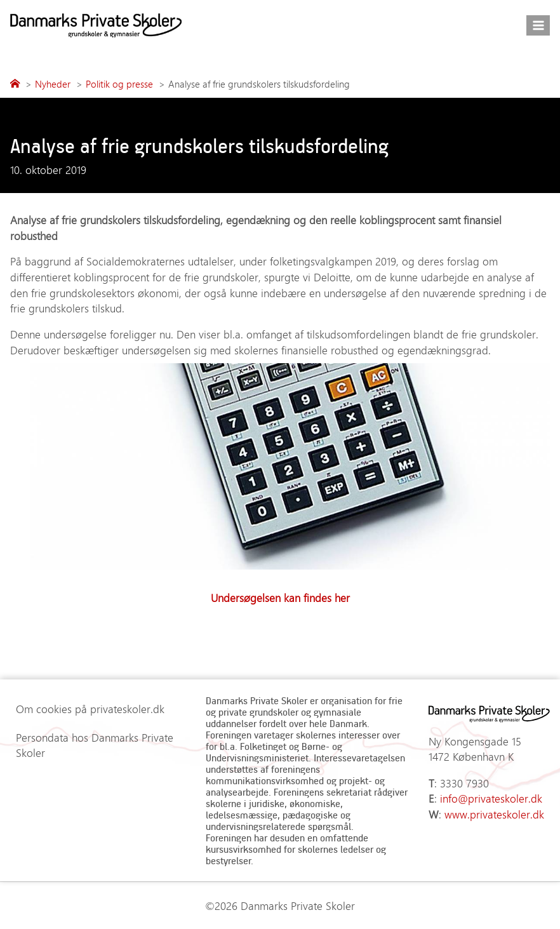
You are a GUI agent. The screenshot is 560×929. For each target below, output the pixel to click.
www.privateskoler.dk (494, 814)
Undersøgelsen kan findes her (280, 598)
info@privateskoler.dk (491, 798)
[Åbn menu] (538, 25)
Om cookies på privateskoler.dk (90, 709)
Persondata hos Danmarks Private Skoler (95, 745)
